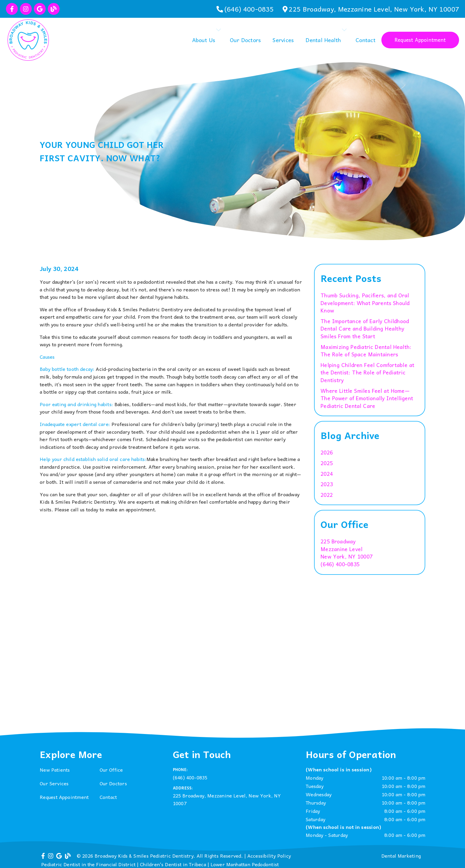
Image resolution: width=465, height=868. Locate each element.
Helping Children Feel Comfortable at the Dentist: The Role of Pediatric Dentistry (367, 373)
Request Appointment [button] (420, 40)
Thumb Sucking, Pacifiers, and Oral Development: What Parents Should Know (365, 303)
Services (283, 40)
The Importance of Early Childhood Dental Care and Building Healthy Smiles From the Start (365, 329)
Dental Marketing (401, 856)
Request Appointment (64, 797)
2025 (327, 463)
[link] (12, 9)
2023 (327, 484)
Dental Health (323, 40)
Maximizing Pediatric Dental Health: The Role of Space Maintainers (366, 351)
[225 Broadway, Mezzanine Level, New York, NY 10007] (371, 9)
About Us (204, 40)
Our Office (111, 770)
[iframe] (232, 668)
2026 (327, 453)
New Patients (55, 770)
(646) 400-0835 (340, 564)
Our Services (54, 783)
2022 (327, 495)
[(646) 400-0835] (245, 9)
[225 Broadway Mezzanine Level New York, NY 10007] (347, 549)
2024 (327, 474)
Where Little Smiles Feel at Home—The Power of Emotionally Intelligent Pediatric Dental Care (367, 399)
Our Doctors (245, 40)
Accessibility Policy (269, 856)
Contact (366, 40)
